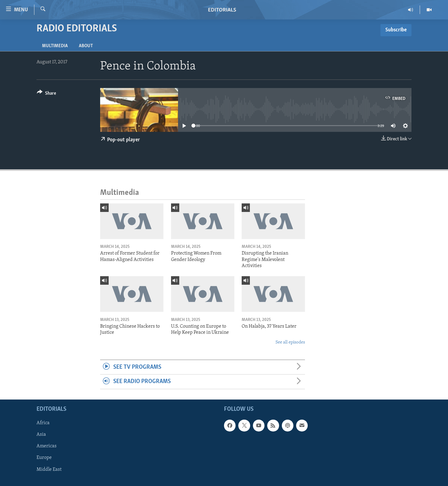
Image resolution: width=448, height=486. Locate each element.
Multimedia (55, 46)
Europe (44, 458)
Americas (47, 446)
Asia (41, 435)
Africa (43, 423)
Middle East (49, 469)
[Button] (46, 94)
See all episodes (290, 342)
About (86, 46)
